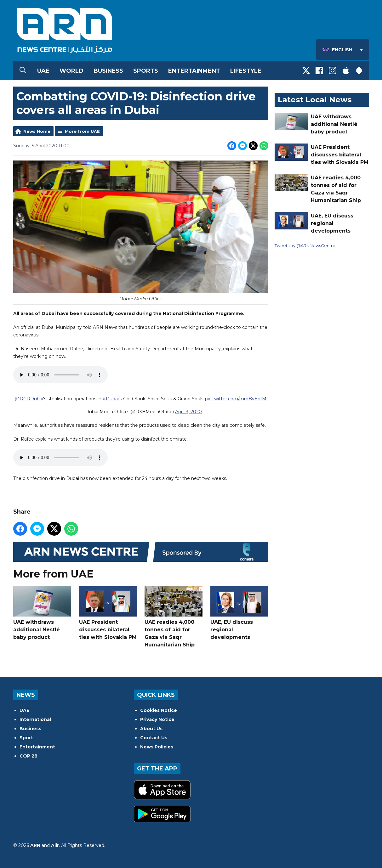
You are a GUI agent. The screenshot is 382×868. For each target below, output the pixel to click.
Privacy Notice (157, 719)
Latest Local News (315, 100)
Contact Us (154, 738)
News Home (37, 131)
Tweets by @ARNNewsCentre (305, 245)
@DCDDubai (29, 399)
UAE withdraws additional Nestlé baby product (42, 613)
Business (108, 71)
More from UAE (82, 131)
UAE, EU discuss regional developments (239, 613)
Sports (146, 71)
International (35, 719)
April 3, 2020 (188, 412)
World (71, 71)
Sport (26, 738)
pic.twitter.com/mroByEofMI (236, 399)
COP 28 (29, 756)
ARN (35, 845)
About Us (151, 729)
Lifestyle (246, 71)
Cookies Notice (159, 710)
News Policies (157, 747)
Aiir (55, 845)
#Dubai (110, 399)
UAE (43, 71)
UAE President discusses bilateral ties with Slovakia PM (108, 613)
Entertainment (194, 71)
